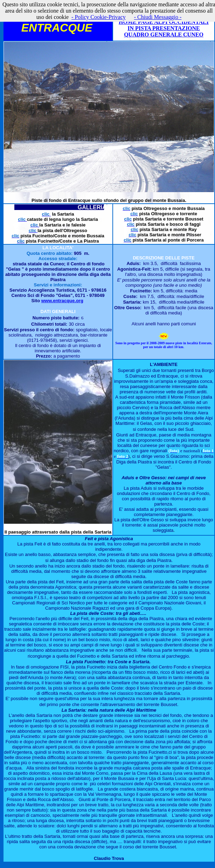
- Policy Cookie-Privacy (99, 17)
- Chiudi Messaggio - (158, 17)
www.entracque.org (62, 301)
